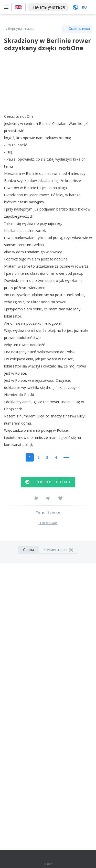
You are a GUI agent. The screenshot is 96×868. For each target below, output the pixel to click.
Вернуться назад (19, 29)
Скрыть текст (77, 29)
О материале (48, 523)
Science (54, 512)
